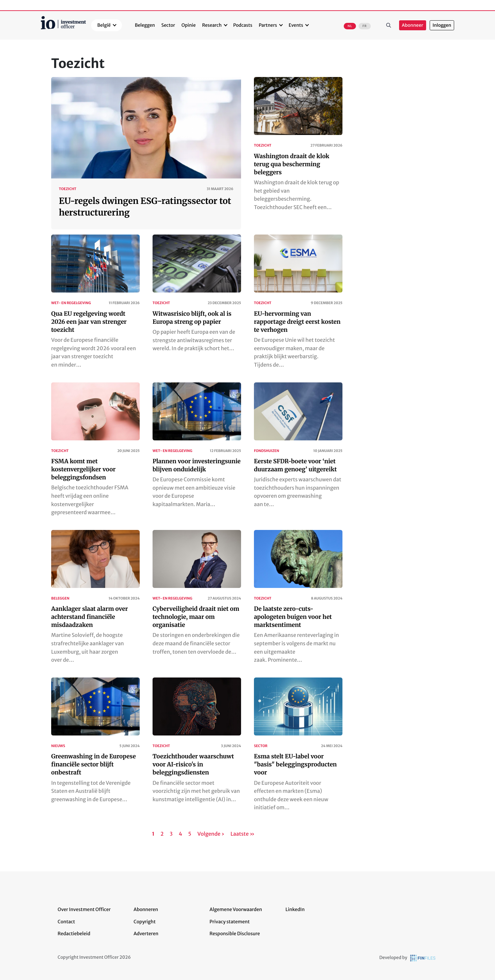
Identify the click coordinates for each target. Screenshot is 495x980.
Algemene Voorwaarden (236, 909)
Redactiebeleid (74, 934)
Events (296, 25)
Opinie (189, 25)
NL (350, 26)
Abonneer (413, 25)
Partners (268, 25)
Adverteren (146, 934)
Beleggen (145, 25)
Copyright (145, 922)
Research (212, 25)
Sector (168, 25)
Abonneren (146, 909)
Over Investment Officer (84, 909)
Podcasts (243, 25)
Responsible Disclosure (235, 934)
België (104, 25)
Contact (66, 922)
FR (364, 26)
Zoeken (389, 25)
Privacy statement (230, 922)
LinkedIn (295, 909)
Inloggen (442, 25)
